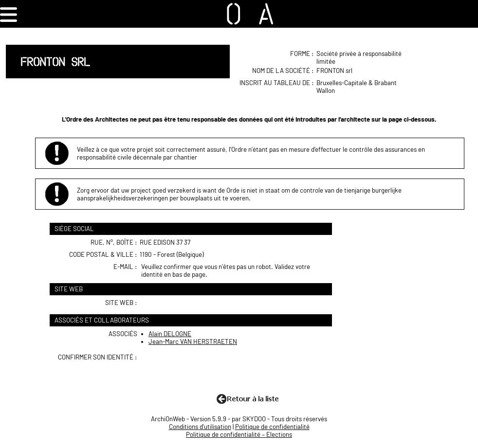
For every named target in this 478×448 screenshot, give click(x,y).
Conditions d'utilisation (200, 427)
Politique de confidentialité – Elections (239, 434)
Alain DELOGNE (170, 334)
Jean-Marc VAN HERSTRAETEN (193, 341)
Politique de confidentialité (272, 427)
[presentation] (215, 372)
